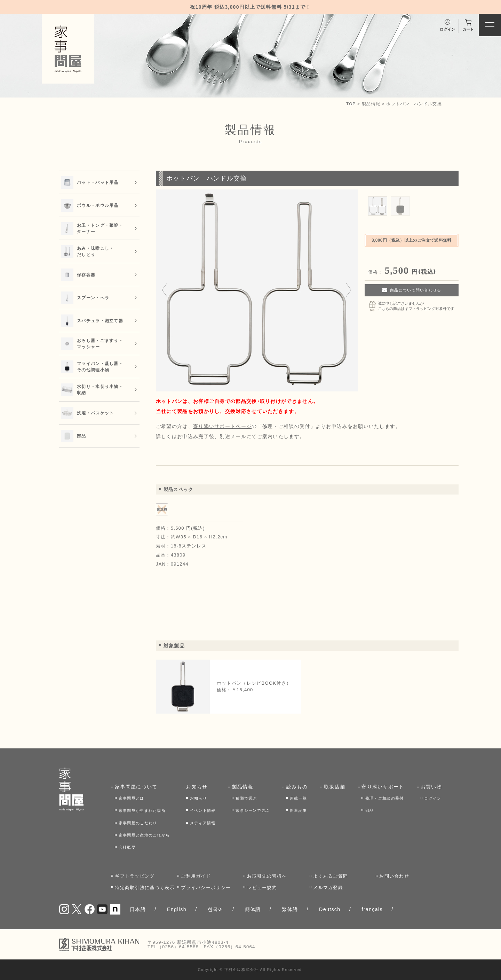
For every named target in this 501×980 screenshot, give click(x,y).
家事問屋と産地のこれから (144, 835)
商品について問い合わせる (416, 290)
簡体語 (253, 909)
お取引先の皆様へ (267, 876)
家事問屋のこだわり (138, 823)
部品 (370, 810)
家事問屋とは (132, 798)
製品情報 (371, 104)
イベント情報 (203, 810)
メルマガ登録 (328, 888)
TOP (351, 104)
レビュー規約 (262, 888)
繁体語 (290, 909)
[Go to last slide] (165, 290)
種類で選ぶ (246, 798)
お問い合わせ (394, 876)
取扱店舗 (335, 787)
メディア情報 (203, 823)
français (372, 909)
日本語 (138, 909)
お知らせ (197, 787)
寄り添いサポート (383, 787)
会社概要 (127, 847)
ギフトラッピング (135, 876)
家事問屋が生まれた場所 (142, 810)
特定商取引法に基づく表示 (145, 888)
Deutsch (330, 909)
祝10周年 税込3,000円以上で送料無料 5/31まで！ (250, 7)
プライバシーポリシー (206, 888)
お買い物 (431, 787)
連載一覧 (298, 798)
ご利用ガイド (196, 876)
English (177, 909)
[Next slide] (349, 290)
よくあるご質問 (331, 876)
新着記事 (298, 810)
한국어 (216, 909)
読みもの (297, 787)
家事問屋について (136, 787)
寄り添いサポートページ (222, 426)
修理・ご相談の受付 (385, 798)
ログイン (433, 798)
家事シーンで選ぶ (253, 810)
